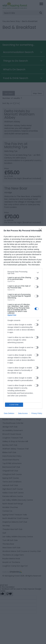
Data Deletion (9, 413)
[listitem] (23, 273)
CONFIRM (14, 405)
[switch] (37, 278)
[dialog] (23, 322)
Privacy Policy (37, 413)
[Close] (41, 231)
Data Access (23, 413)
